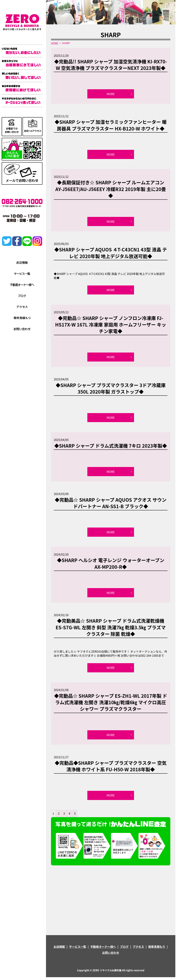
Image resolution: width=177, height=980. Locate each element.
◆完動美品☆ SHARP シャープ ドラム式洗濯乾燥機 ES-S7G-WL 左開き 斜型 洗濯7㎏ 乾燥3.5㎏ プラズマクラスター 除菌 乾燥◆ (111, 629)
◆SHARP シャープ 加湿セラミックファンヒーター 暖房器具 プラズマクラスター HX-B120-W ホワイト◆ (111, 125)
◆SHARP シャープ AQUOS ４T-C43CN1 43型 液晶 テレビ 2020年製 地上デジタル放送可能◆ (111, 254)
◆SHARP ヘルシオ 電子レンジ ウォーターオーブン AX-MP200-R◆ (111, 565)
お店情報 (59, 949)
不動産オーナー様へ (103, 949)
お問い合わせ (111, 955)
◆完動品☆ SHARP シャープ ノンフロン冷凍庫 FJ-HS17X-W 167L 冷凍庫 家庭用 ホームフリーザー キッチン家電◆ (111, 325)
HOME (55, 43)
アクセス (138, 949)
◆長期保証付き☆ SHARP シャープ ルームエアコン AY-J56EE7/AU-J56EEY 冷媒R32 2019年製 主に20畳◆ (111, 189)
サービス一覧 (78, 949)
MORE (111, 94)
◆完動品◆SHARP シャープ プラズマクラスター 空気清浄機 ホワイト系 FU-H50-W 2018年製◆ (111, 769)
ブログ (124, 949)
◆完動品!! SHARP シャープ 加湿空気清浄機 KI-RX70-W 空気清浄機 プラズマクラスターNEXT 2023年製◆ (111, 65)
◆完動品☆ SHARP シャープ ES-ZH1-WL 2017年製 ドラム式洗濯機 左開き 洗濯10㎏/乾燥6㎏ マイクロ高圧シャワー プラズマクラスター (111, 705)
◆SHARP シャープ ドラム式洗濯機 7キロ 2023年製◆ (111, 447)
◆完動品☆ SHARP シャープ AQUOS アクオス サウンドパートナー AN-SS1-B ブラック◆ (111, 504)
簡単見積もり (157, 949)
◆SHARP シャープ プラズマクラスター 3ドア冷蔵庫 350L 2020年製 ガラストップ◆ (111, 389)
